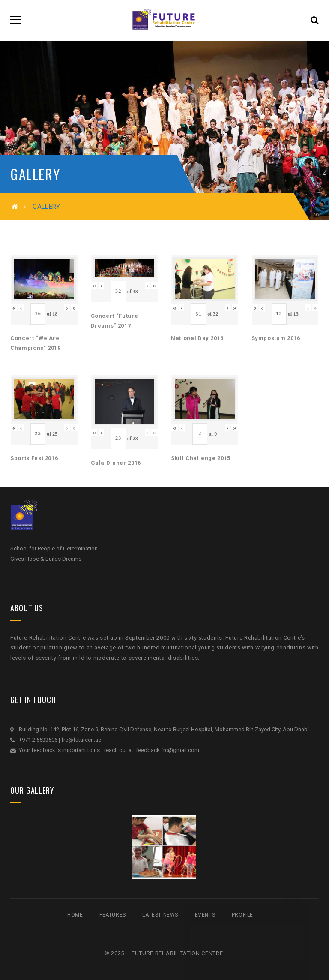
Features (113, 915)
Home (75, 915)
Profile (242, 915)
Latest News (160, 915)
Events (205, 915)
